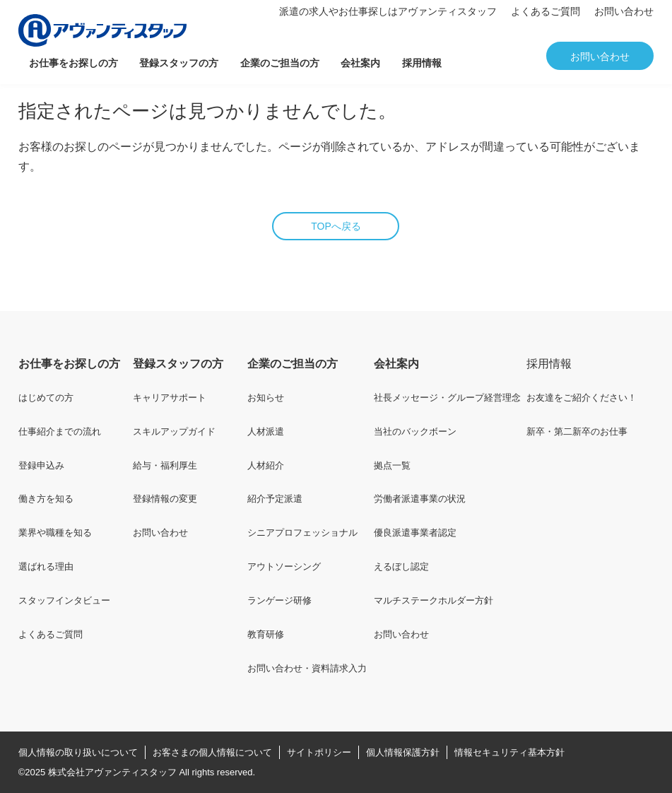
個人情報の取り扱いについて (78, 752)
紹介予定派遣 (275, 499)
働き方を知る (46, 499)
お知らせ (266, 398)
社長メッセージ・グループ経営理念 (447, 398)
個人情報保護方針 (403, 752)
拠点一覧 (392, 465)
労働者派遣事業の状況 (420, 499)
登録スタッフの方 (179, 63)
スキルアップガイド (174, 431)
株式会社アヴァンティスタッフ (112, 772)
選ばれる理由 (46, 566)
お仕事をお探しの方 (73, 63)
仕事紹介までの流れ (60, 431)
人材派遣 (266, 431)
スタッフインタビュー (64, 600)
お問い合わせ (624, 11)
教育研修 (266, 634)
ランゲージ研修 (279, 600)
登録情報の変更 (165, 499)
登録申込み (41, 465)
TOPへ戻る (336, 226)
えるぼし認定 (401, 566)
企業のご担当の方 (280, 63)
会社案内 (360, 63)
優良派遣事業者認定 (415, 533)
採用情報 (422, 63)
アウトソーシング (284, 566)
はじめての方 (46, 398)
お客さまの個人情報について (212, 752)
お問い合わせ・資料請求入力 (307, 668)
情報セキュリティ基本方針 (509, 752)
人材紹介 (266, 465)
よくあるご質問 (546, 11)
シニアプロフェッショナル (302, 533)
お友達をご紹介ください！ (582, 398)
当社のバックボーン (415, 431)
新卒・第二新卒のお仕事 (577, 431)
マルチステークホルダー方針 (434, 600)
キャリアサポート (170, 398)
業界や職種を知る (55, 533)
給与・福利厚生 (165, 465)
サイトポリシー (319, 752)
